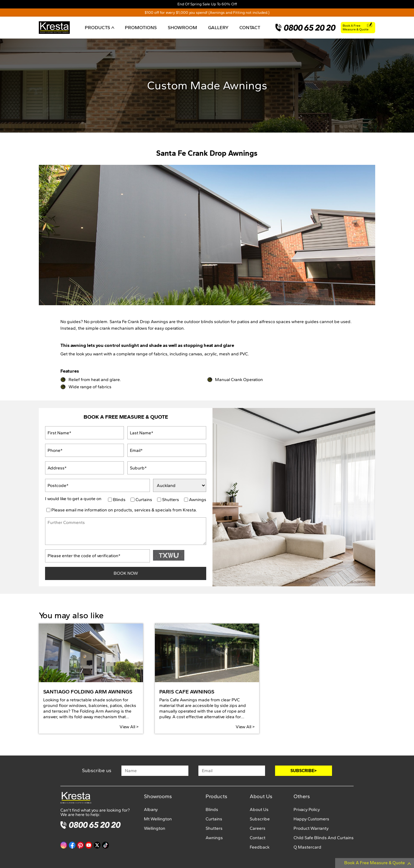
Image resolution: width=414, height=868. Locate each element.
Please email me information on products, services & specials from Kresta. (124, 510)
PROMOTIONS (141, 27)
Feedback (260, 847)
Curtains (144, 500)
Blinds (119, 500)
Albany (151, 810)
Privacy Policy (307, 810)
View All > (129, 727)
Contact (258, 838)
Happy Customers (311, 819)
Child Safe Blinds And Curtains (324, 838)
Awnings (198, 500)
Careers (258, 828)
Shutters (171, 500)
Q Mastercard (307, 847)
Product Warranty (311, 828)
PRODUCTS (100, 27)
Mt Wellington (158, 819)
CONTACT (250, 27)
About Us (259, 810)
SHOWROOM (182, 27)
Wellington (155, 828)
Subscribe (260, 819)
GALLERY (218, 27)
